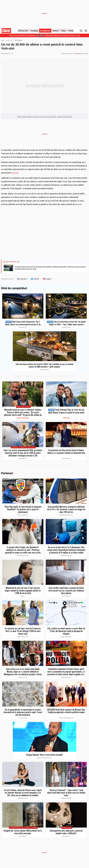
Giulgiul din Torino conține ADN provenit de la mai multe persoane (23, 832)
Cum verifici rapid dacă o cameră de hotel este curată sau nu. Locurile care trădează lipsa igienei (66, 591)
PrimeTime (66, 418)
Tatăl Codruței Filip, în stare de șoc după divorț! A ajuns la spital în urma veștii (66, 411)
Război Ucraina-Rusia (17, 35)
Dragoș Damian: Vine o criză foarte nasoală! (45, 755)
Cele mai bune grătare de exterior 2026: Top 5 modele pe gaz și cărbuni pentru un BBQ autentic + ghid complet (45, 365)
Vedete (56, 31)
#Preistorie (67, 828)
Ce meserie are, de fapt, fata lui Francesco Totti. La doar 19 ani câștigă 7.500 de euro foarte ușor (23, 631)
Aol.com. (15, 173)
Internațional (30, 35)
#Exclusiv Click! (23, 407)
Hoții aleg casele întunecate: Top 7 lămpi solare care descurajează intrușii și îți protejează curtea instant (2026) (23, 323)
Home (3, 40)
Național (57, 35)
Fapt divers (40, 35)
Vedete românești (23, 418)
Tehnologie (49, 35)
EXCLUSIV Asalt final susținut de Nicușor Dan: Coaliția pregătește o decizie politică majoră (66, 711)
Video (63, 31)
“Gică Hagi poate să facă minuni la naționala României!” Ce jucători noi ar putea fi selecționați (23, 509)
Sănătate (65, 35)
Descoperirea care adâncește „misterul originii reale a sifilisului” (66, 832)
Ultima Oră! (23, 31)
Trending (34, 31)
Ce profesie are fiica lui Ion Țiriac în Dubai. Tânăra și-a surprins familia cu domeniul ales (66, 452)
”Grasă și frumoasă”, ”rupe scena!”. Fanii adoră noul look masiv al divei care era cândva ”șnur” (66, 793)
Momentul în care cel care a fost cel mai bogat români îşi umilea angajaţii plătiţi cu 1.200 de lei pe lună (23, 591)
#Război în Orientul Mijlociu (23, 447)
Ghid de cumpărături (14, 288)
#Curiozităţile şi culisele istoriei (23, 828)
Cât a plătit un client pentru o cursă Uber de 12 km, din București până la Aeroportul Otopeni (66, 631)
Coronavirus (73, 35)
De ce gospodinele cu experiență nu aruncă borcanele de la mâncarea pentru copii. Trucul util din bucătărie (23, 712)
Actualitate (45, 31)
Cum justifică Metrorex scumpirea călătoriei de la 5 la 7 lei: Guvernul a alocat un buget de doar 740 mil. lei (66, 509)
